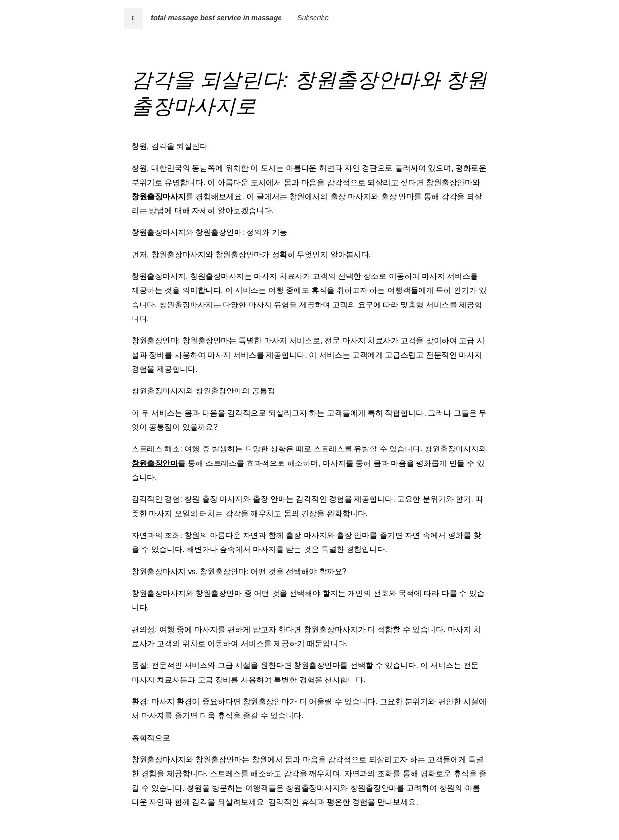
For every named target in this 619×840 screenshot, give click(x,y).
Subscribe (313, 18)
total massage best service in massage (216, 18)
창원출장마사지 (159, 196)
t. (133, 18)
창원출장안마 (155, 463)
